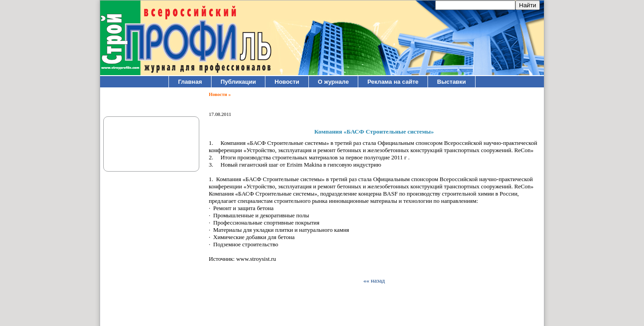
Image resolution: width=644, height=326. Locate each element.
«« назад (374, 280)
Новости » (220, 94)
